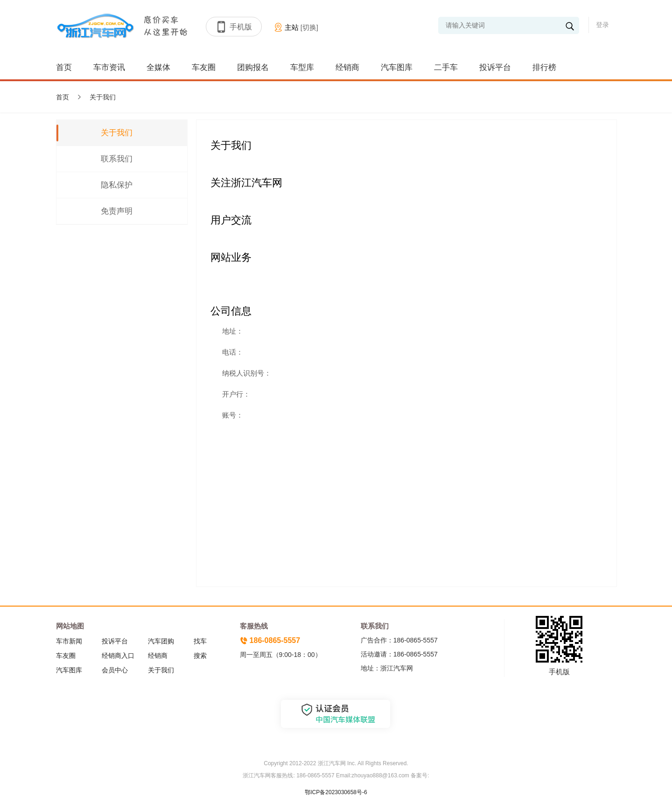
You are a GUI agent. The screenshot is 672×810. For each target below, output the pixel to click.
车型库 (302, 67)
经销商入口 (118, 656)
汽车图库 (397, 67)
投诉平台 (495, 67)
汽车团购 (161, 641)
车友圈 (204, 67)
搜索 (200, 656)
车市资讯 (109, 67)
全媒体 (158, 67)
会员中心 (115, 670)
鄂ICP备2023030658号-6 (336, 792)
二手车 (446, 67)
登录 (602, 25)
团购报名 (253, 67)
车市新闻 (69, 641)
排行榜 (544, 67)
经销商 (347, 67)
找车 (200, 641)
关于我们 (161, 670)
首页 (64, 67)
